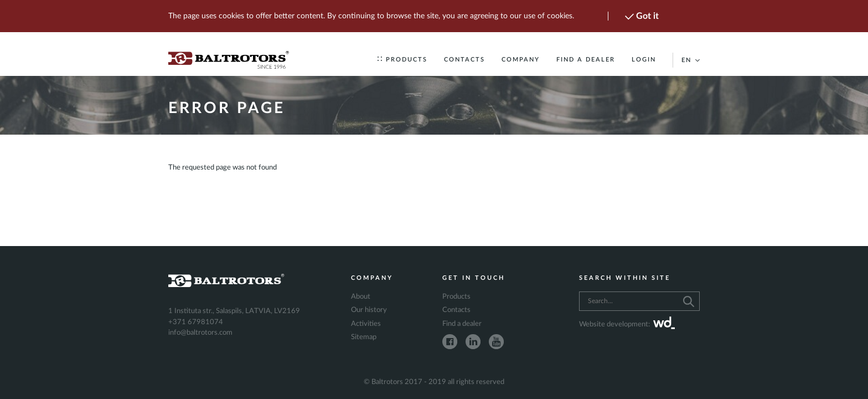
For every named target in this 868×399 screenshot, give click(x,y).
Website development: (627, 325)
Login (644, 60)
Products (402, 60)
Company (521, 60)
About (361, 297)
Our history (369, 310)
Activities (366, 324)
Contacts (464, 60)
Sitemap (364, 337)
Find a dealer (586, 60)
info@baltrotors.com (200, 333)
